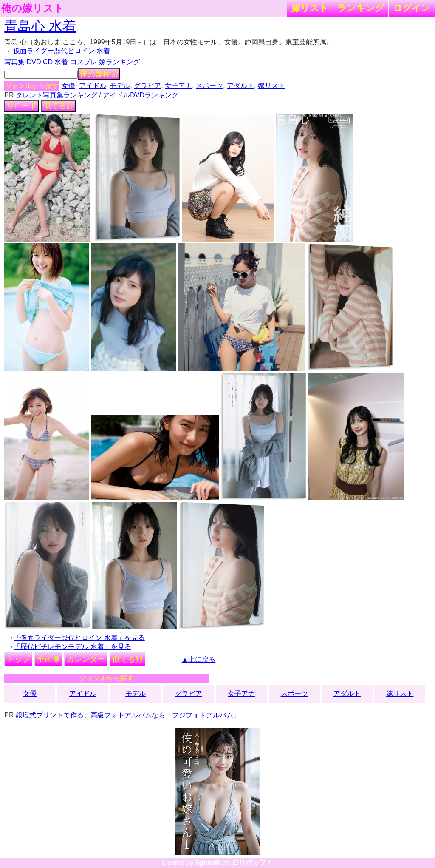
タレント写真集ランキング (56, 95)
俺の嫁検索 (99, 74)
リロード (22, 106)
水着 (61, 62)
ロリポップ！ (252, 863)
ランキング (361, 8)
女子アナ (178, 86)
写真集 (14, 62)
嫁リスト (310, 8)
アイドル (93, 86)
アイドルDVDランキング (141, 95)
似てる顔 (59, 106)
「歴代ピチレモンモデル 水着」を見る (72, 647)
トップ (18, 659)
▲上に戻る (199, 659)
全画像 (48, 659)
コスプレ (84, 62)
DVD (34, 62)
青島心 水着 (40, 26)
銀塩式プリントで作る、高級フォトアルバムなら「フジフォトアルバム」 (128, 715)
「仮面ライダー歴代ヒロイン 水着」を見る (79, 638)
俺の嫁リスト (33, 9)
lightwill (208, 863)
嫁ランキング (119, 62)
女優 (68, 86)
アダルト (240, 86)
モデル (120, 86)
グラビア (147, 86)
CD (48, 62)
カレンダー (86, 659)
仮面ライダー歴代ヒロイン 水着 (62, 51)
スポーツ (209, 86)
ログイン (412, 8)
